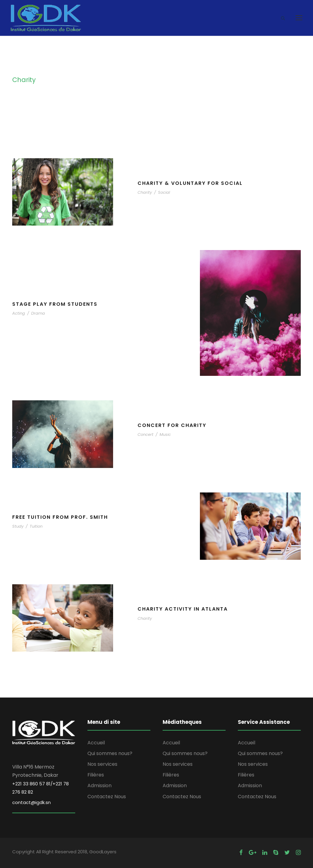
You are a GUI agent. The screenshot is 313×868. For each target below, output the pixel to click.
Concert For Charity (172, 425)
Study (18, 526)
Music (165, 434)
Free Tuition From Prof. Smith (60, 517)
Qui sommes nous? (110, 753)
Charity (145, 192)
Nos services (102, 764)
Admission (99, 786)
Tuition (36, 526)
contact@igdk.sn (31, 802)
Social (164, 192)
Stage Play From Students (55, 304)
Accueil (96, 743)
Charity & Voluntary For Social (190, 183)
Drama (38, 313)
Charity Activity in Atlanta (183, 609)
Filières (96, 775)
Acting (19, 313)
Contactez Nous (107, 797)
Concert (145, 434)
